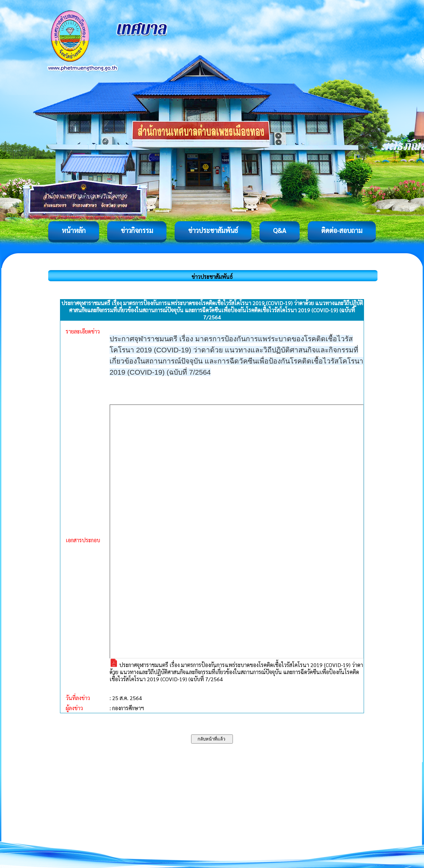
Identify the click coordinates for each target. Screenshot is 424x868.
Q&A (280, 230)
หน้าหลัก (74, 230)
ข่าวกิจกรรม (137, 230)
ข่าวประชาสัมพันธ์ (213, 230)
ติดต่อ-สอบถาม (342, 230)
